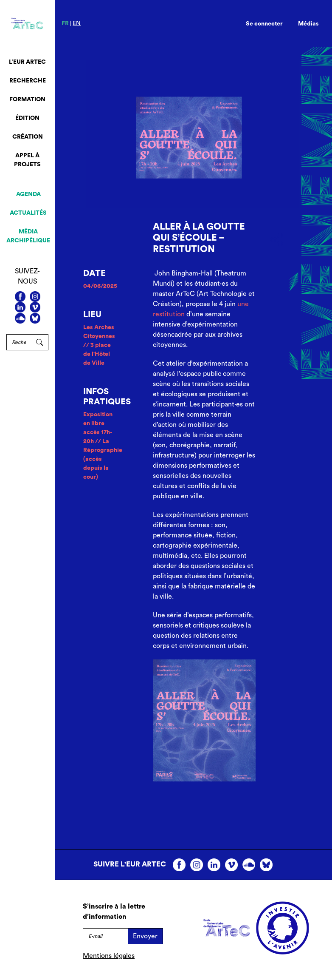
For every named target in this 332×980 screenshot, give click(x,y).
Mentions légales (109, 956)
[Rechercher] (19, 342)
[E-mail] (105, 936)
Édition (27, 118)
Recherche (28, 81)
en (77, 23)
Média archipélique (28, 236)
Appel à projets (27, 160)
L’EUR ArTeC (27, 62)
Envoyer (145, 936)
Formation (27, 99)
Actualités (28, 213)
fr (65, 23)
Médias (308, 24)
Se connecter (264, 24)
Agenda (28, 194)
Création (28, 137)
